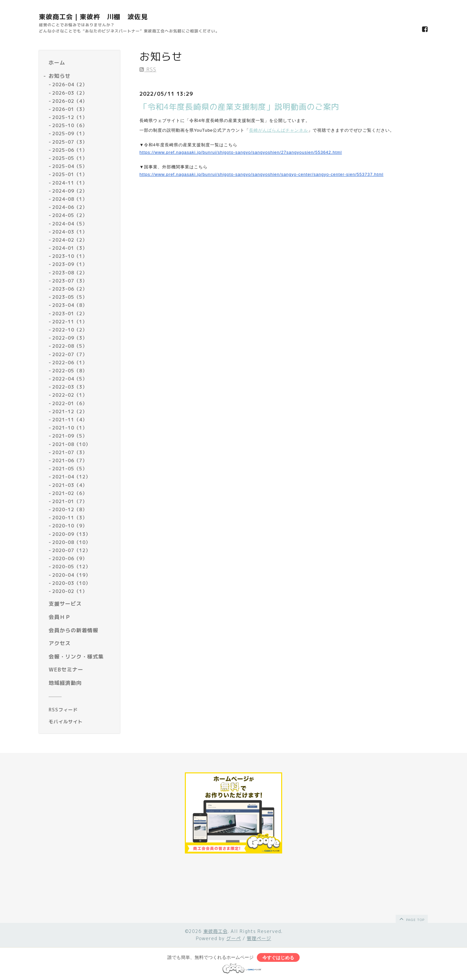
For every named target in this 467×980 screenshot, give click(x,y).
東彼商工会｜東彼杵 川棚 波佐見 (93, 17)
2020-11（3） (70, 518)
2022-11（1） (70, 322)
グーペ (234, 938)
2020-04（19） (71, 575)
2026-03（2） (70, 93)
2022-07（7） (70, 354)
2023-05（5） (70, 297)
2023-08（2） (70, 273)
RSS (148, 69)
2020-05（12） (71, 567)
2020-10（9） (70, 526)
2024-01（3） (70, 248)
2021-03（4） (70, 485)
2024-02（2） (70, 240)
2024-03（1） (70, 232)
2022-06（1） (70, 363)
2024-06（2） (70, 207)
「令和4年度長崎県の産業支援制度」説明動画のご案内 (239, 107)
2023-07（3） (70, 281)
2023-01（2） (70, 314)
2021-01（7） (70, 501)
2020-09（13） (71, 534)
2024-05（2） (70, 215)
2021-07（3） (70, 452)
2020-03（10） (71, 583)
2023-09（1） (70, 264)
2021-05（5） (70, 469)
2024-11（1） (70, 183)
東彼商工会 (216, 931)
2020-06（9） (70, 558)
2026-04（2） (70, 85)
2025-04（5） (70, 166)
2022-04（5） (70, 379)
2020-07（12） (71, 550)
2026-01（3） (70, 109)
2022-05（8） (70, 371)
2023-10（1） (70, 256)
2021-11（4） (70, 420)
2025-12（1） (70, 117)
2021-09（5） (70, 436)
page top (411, 919)
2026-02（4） (70, 101)
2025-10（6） (70, 125)
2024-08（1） (70, 199)
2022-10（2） (70, 330)
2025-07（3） (70, 142)
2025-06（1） (70, 150)
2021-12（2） (70, 411)
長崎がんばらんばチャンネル (279, 130)
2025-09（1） (70, 133)
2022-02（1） (70, 395)
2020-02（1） (70, 591)
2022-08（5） (70, 346)
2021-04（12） (71, 477)
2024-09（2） (70, 191)
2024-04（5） (70, 224)
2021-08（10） (71, 444)
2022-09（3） (70, 338)
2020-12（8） (70, 509)
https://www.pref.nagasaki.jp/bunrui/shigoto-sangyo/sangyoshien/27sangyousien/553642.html (241, 152)
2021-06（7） (70, 460)
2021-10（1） (70, 428)
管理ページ (259, 938)
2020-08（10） (71, 542)
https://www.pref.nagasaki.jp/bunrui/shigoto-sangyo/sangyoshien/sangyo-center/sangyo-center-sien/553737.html (261, 174)
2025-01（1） (70, 174)
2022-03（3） (70, 387)
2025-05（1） (70, 158)
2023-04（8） (70, 305)
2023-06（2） (70, 289)
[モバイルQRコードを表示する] (82, 722)
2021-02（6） (70, 493)
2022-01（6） (70, 403)
